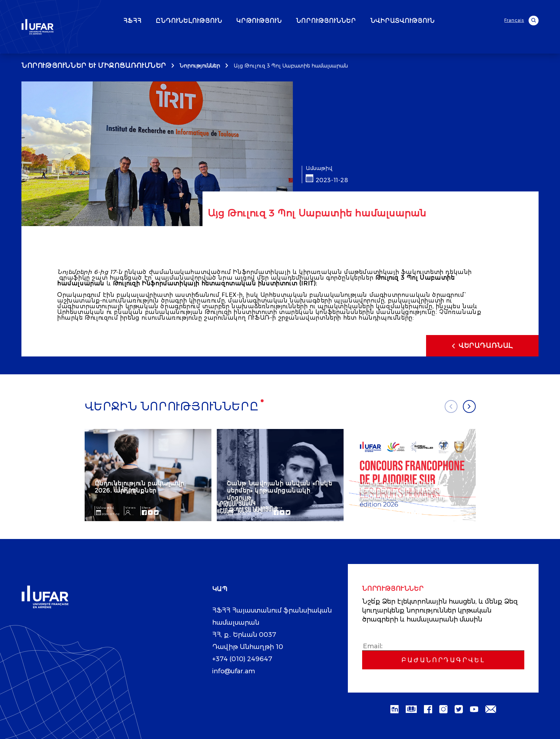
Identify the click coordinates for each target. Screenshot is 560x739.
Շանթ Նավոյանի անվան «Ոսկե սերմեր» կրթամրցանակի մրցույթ (279, 490)
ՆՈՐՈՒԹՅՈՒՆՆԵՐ (347, 21)
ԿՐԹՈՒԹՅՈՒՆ (280, 21)
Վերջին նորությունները (174, 407)
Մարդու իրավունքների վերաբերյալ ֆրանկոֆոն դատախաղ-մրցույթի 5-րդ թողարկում (402, 494)
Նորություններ (200, 66)
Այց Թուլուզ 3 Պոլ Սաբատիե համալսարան (291, 66)
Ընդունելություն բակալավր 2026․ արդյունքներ (139, 487)
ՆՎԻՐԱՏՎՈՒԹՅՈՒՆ (423, 21)
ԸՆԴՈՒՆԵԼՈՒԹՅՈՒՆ (210, 21)
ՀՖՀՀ (153, 21)
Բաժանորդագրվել (443, 660)
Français (515, 21)
